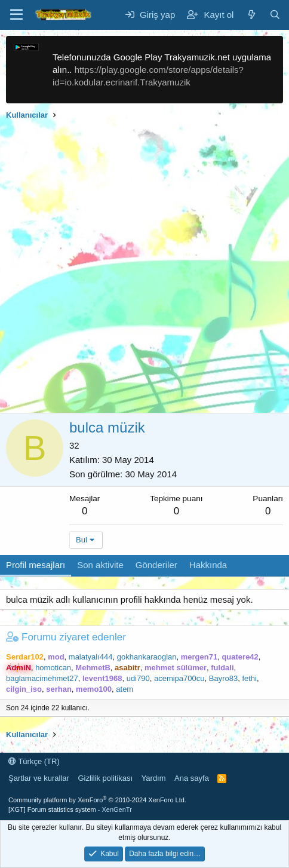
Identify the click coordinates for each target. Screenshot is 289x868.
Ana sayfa (192, 778)
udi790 (138, 678)
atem (124, 689)
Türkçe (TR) (34, 761)
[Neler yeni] (251, 15)
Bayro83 (223, 678)
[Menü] (16, 15)
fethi (249, 678)
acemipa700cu (179, 678)
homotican (53, 668)
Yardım (154, 778)
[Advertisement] (144, 268)
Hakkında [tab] (208, 565)
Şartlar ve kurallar (39, 778)
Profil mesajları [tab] (36, 565)
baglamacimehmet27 (42, 678)
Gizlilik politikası (105, 778)
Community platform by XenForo (97, 800)
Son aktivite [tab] (100, 565)
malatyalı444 (91, 657)
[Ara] (275, 15)
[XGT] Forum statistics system (70, 809)
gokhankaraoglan (147, 657)
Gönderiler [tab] (156, 565)
